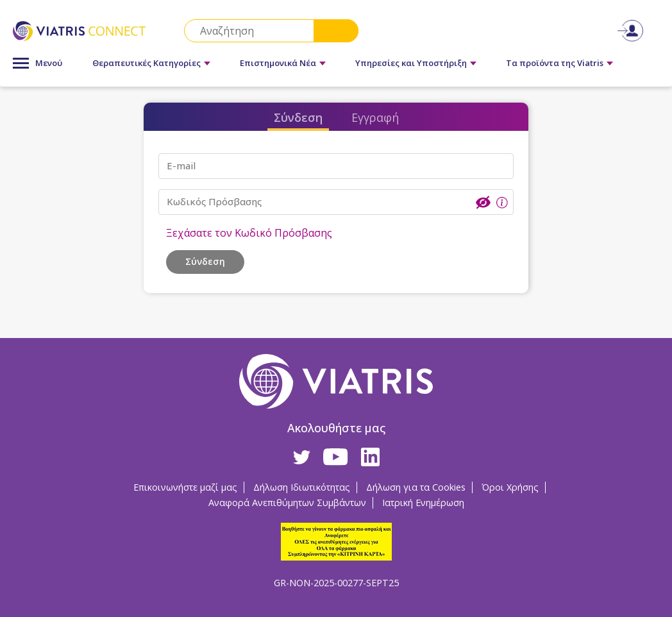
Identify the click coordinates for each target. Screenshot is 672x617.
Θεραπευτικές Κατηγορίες (147, 63)
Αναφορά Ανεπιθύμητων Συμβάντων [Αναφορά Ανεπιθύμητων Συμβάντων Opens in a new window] (287, 503)
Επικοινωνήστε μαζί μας (185, 487)
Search (336, 31)
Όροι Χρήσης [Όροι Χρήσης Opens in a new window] (510, 487)
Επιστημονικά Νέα (278, 63)
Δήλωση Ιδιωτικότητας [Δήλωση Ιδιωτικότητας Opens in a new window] (302, 487)
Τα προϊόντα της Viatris (555, 63)
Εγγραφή (375, 117)
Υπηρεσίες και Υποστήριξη (411, 63)
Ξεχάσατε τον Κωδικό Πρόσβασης (249, 233)
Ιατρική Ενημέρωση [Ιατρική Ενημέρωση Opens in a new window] (423, 503)
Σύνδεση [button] (205, 261)
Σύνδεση (298, 117)
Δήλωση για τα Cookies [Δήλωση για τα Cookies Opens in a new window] (416, 487)
